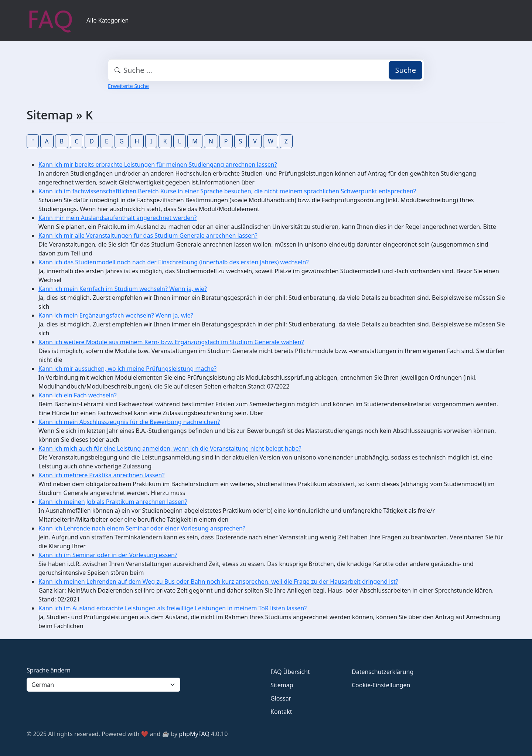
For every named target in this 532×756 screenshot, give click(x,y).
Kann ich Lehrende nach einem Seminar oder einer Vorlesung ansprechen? (142, 528)
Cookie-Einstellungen (381, 685)
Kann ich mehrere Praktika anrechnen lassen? (101, 475)
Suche (405, 70)
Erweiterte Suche (128, 86)
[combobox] (266, 70)
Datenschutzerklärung (383, 672)
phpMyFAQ (194, 734)
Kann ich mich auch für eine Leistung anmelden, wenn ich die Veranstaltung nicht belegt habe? (170, 448)
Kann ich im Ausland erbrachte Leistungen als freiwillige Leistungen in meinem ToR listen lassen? (173, 608)
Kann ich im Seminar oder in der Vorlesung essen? (108, 555)
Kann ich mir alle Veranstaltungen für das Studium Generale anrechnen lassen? (148, 235)
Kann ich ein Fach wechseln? (78, 395)
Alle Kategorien (108, 20)
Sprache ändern (49, 670)
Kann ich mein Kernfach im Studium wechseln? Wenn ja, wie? (123, 289)
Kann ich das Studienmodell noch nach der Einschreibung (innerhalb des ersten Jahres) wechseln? (173, 262)
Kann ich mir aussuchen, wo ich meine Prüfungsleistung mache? (127, 369)
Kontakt (281, 712)
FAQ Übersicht (290, 672)
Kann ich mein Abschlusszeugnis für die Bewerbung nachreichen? (129, 422)
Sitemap (282, 685)
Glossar (281, 698)
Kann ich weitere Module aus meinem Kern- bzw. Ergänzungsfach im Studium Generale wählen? (171, 342)
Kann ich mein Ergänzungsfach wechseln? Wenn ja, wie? (116, 315)
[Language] (103, 685)
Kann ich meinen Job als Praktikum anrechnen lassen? (113, 502)
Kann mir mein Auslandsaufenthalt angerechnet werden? (117, 218)
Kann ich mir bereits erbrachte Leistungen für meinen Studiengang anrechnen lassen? (158, 165)
